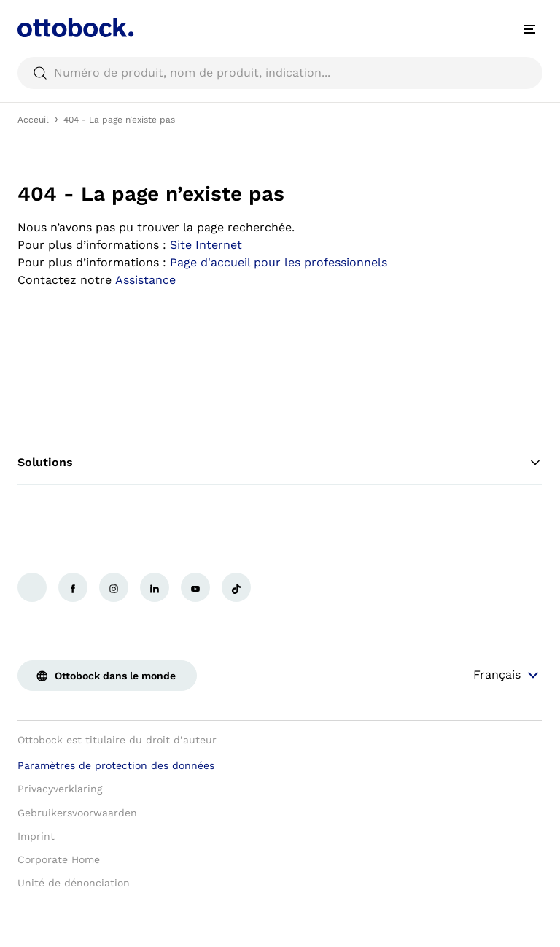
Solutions (280, 463)
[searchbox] (280, 73)
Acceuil (33, 120)
